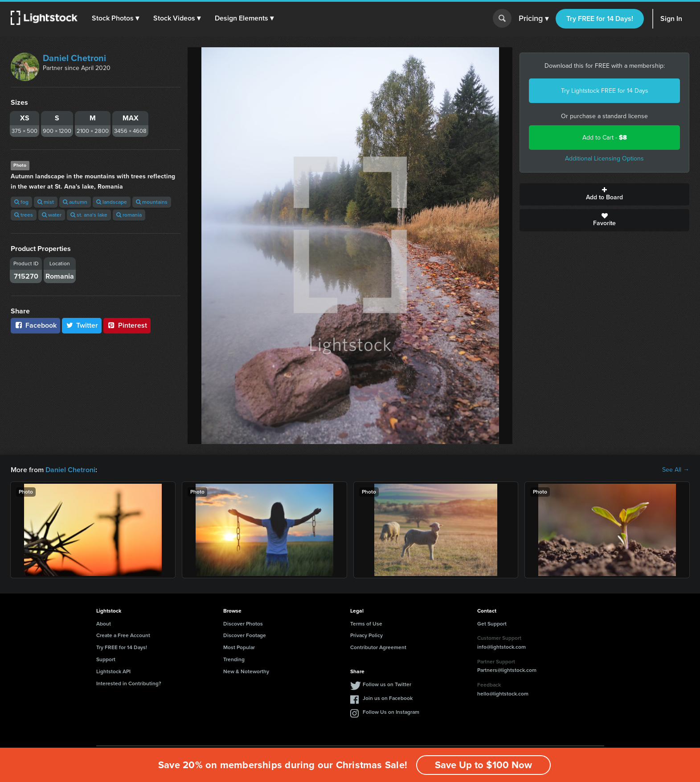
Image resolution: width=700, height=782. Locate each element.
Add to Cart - (605, 138)
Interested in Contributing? (129, 683)
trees (24, 215)
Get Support (492, 624)
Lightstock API (113, 671)
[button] (115, 18)
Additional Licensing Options (604, 158)
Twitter (82, 325)
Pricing (534, 19)
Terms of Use (366, 624)
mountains (152, 202)
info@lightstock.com (501, 647)
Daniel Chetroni (74, 58)
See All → (676, 470)
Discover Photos (243, 624)
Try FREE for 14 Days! (600, 19)
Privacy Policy (366, 635)
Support (106, 659)
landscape (112, 202)
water (52, 215)
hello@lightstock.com (503, 694)
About (104, 624)
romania (129, 215)
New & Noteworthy (246, 671)
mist (46, 202)
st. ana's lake (89, 215)
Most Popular (239, 647)
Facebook (35, 325)
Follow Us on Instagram (391, 712)
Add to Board (604, 194)
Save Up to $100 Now (483, 765)
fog (21, 202)
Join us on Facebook (388, 698)
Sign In (671, 19)
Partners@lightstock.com (507, 670)
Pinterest (127, 325)
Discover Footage (245, 635)
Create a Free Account (123, 635)
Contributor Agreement (378, 647)
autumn (75, 202)
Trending (234, 659)
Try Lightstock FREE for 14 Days (605, 91)
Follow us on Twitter (387, 684)
